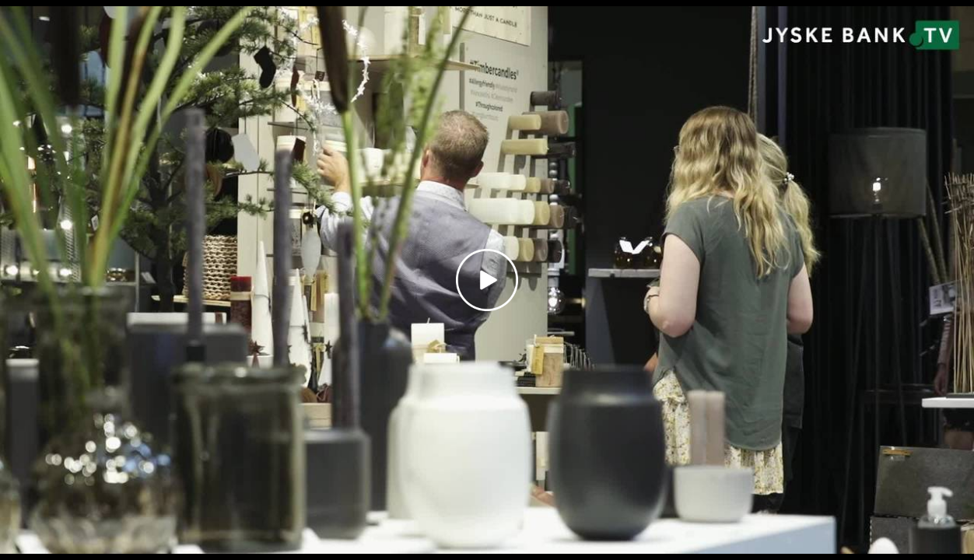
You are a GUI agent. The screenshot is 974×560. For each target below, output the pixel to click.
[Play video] (487, 280)
